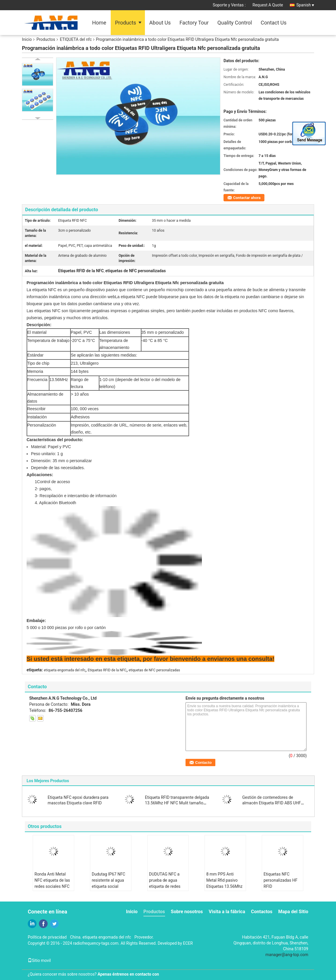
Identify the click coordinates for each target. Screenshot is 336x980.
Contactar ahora (247, 198)
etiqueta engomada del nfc (65, 670)
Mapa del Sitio (293, 912)
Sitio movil (39, 960)
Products (126, 23)
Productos (46, 39)
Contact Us (273, 23)
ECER (188, 943)
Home (99, 23)
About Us (160, 23)
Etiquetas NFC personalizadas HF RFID (280, 880)
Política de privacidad (47, 937)
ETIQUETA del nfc (76, 39)
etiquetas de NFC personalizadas (154, 670)
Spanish (305, 5)
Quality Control (235, 23)
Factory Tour (194, 23)
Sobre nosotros (187, 912)
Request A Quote (268, 5)
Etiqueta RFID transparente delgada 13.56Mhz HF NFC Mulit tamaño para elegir (177, 803)
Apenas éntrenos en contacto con (128, 974)
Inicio (27, 39)
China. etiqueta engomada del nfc (101, 937)
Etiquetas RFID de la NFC (107, 670)
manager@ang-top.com (287, 955)
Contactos (262, 912)
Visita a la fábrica (227, 912)
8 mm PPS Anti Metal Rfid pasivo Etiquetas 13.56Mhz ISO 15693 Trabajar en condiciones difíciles (224, 889)
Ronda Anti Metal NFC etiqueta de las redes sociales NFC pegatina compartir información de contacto (52, 889)
